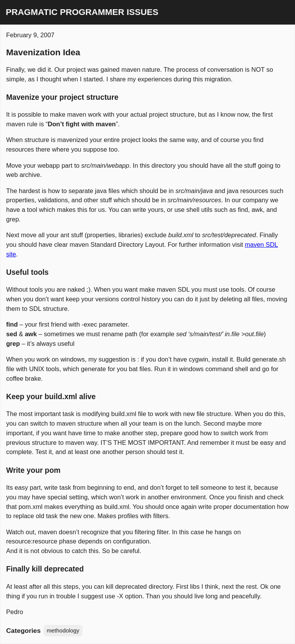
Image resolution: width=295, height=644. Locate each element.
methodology (63, 631)
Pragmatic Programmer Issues (82, 12)
